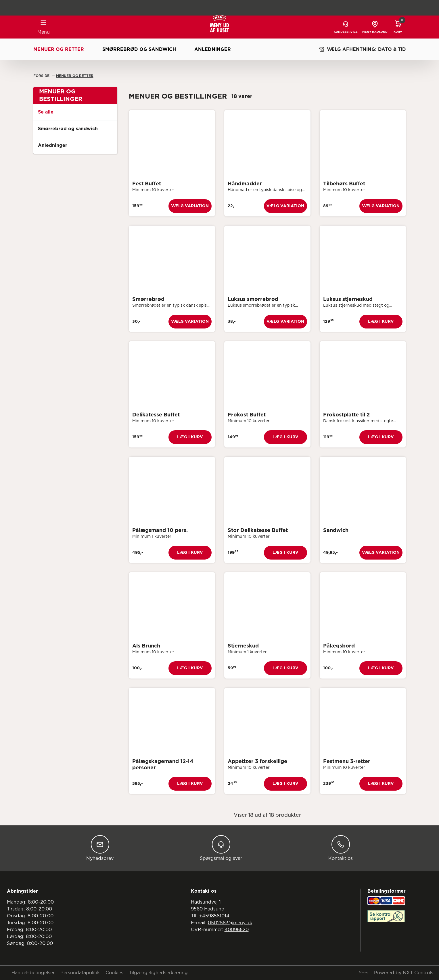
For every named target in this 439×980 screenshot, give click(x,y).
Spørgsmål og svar (221, 848)
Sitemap (364, 973)
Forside (42, 76)
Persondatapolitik (80, 973)
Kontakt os (341, 848)
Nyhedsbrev (100, 848)
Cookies (114, 973)
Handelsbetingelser (33, 973)
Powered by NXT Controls (404, 973)
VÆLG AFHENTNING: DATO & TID (362, 49)
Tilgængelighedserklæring (158, 973)
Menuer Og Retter (75, 76)
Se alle (46, 112)
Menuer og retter (59, 49)
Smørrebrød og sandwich (139, 49)
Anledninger (213, 49)
